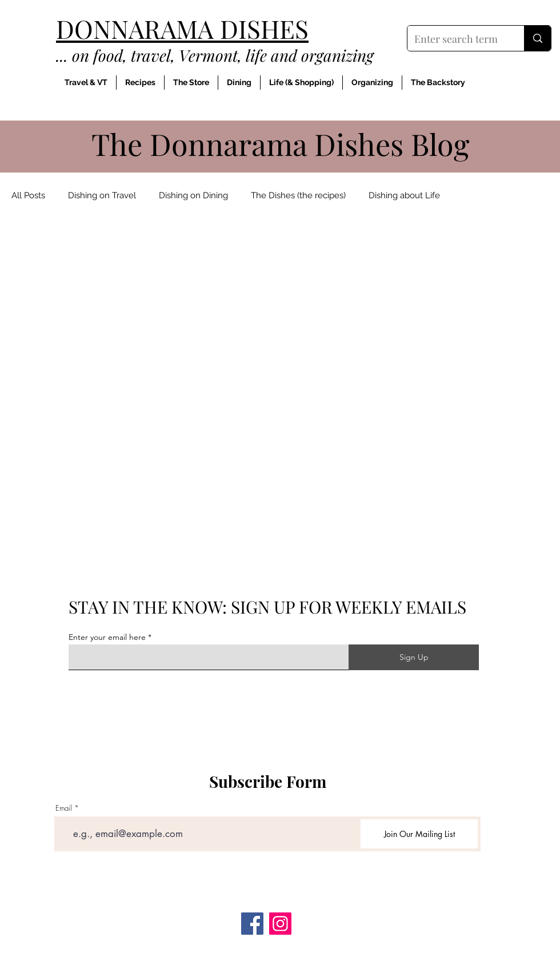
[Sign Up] (414, 657)
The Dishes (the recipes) (298, 195)
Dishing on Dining (193, 195)
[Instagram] (280, 924)
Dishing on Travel (102, 195)
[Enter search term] (457, 39)
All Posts (28, 195)
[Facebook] (252, 924)
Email (64, 808)
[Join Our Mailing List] (419, 834)
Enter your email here (107, 637)
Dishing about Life (404, 195)
